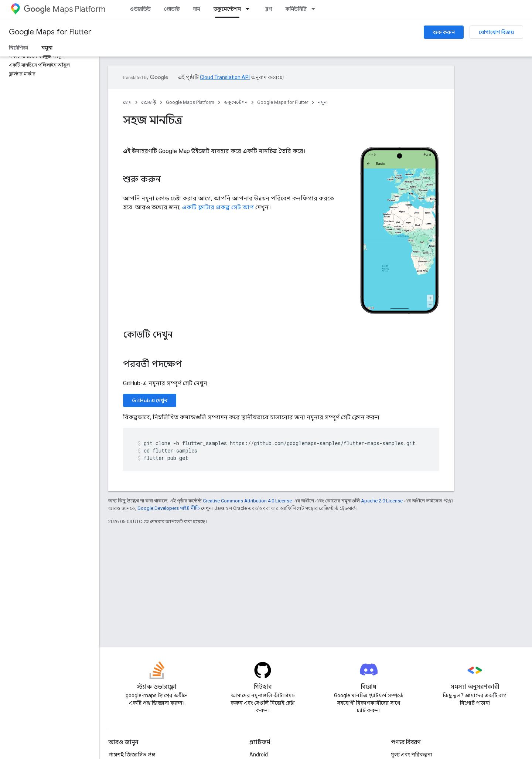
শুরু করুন (444, 32)
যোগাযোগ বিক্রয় (496, 32)
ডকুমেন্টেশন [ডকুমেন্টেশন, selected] (227, 9)
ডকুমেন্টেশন (236, 102)
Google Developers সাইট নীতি (169, 508)
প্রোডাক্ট (172, 9)
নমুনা (323, 102)
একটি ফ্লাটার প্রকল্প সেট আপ (218, 207)
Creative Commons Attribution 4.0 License (247, 501)
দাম (197, 9)
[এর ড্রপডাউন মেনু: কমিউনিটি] (316, 9)
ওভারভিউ (140, 9)
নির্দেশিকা (18, 48)
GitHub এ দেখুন (150, 400)
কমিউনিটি (296, 9)
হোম (127, 102)
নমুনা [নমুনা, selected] (47, 48)
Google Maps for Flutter (50, 32)
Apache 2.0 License (382, 501)
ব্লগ (269, 9)
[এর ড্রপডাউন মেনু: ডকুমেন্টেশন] (250, 9)
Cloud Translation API (225, 77)
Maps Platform (64, 9)
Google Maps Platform (190, 102)
